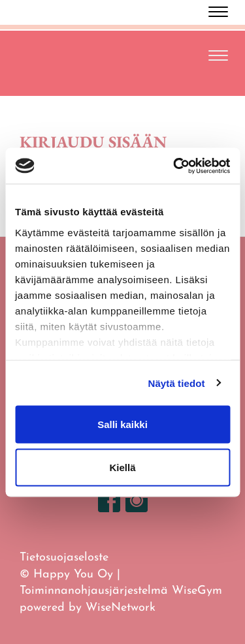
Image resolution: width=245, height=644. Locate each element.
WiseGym (197, 591)
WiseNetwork (121, 608)
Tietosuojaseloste (64, 558)
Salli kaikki (122, 424)
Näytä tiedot (177, 383)
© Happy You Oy (66, 575)
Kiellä (122, 467)
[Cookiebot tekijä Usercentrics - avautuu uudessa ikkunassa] (174, 166)
